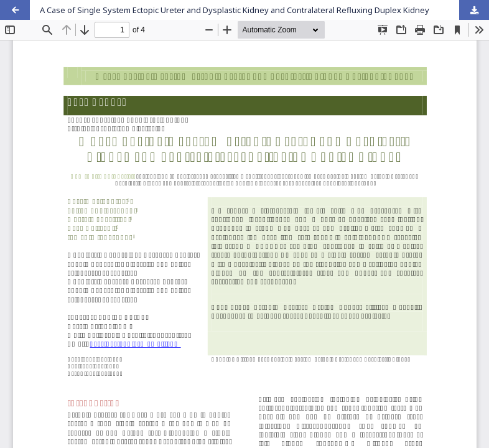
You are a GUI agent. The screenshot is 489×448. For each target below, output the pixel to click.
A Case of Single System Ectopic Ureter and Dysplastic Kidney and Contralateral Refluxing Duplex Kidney (235, 10)
